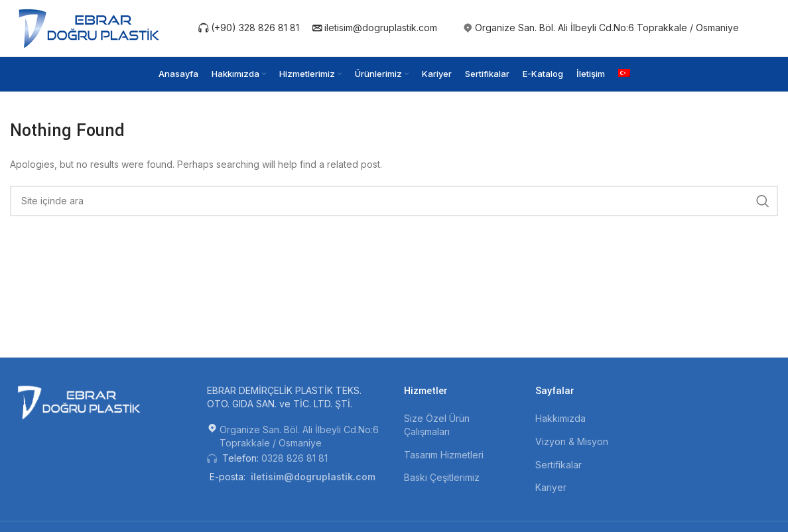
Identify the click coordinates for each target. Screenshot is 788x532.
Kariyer (551, 487)
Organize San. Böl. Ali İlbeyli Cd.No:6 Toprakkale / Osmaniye (607, 28)
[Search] (394, 201)
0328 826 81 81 (295, 458)
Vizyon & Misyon (572, 441)
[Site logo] (91, 27)
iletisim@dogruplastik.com (375, 28)
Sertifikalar (558, 465)
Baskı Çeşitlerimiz (442, 477)
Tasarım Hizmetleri (444, 455)
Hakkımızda (560, 418)
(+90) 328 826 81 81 (249, 28)
